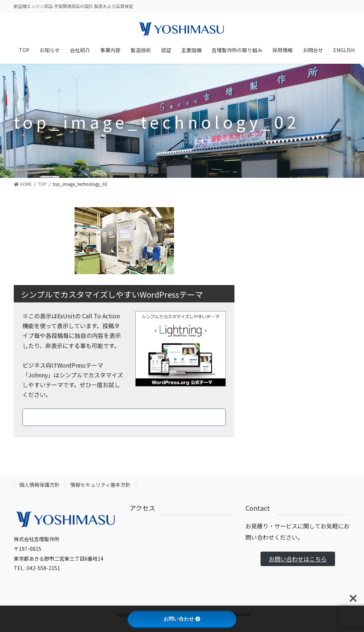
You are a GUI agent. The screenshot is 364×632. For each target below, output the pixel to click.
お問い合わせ (182, 619)
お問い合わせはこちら (298, 559)
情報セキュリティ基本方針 (100, 485)
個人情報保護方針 (39, 485)
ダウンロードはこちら (124, 417)
